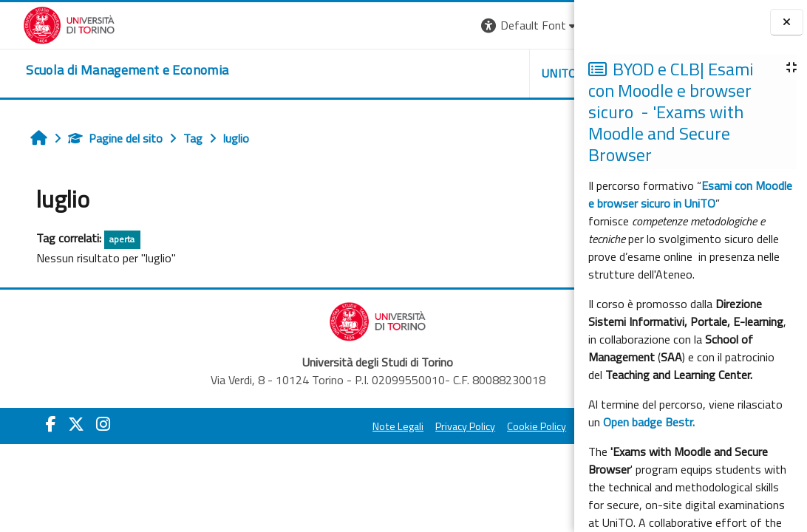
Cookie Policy (442, 426)
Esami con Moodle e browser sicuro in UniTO (690, 194)
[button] (371, 25)
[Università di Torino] (46, 24)
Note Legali (303, 426)
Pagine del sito (100, 138)
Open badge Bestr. (649, 422)
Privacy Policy (371, 426)
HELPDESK (485, 73)
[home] (104, 70)
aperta (106, 239)
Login (549, 25)
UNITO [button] (401, 73)
